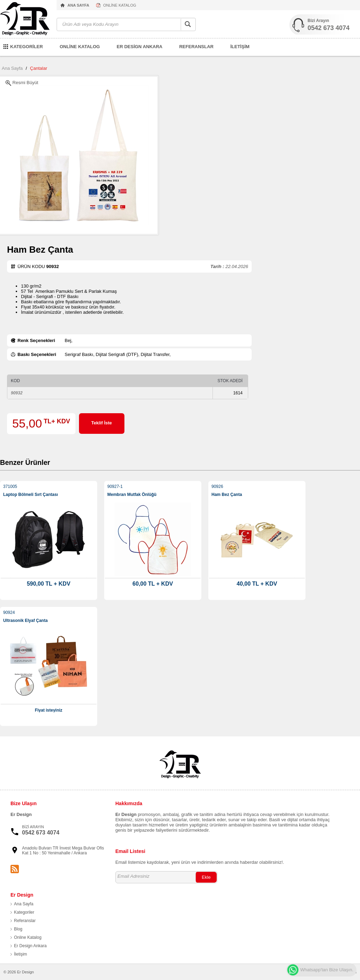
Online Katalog (28, 937)
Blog (18, 929)
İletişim (20, 954)
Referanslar (25, 921)
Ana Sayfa (12, 68)
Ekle (206, 877)
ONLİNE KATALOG (120, 5)
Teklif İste (102, 423)
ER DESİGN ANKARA (140, 47)
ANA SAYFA (78, 5)
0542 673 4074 (329, 28)
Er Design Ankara (30, 946)
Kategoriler (24, 912)
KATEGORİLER (27, 47)
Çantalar (39, 68)
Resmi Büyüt (22, 83)
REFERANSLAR (196, 47)
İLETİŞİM (240, 47)
